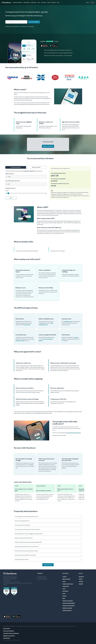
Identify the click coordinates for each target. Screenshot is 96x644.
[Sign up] (88, 3)
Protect (49, 3)
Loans (39, 3)
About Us (54, 3)
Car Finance (44, 3)
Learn (58, 3)
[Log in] (92, 3)
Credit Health (26, 3)
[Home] (6, 3)
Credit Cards (33, 3)
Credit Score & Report (17, 3)
